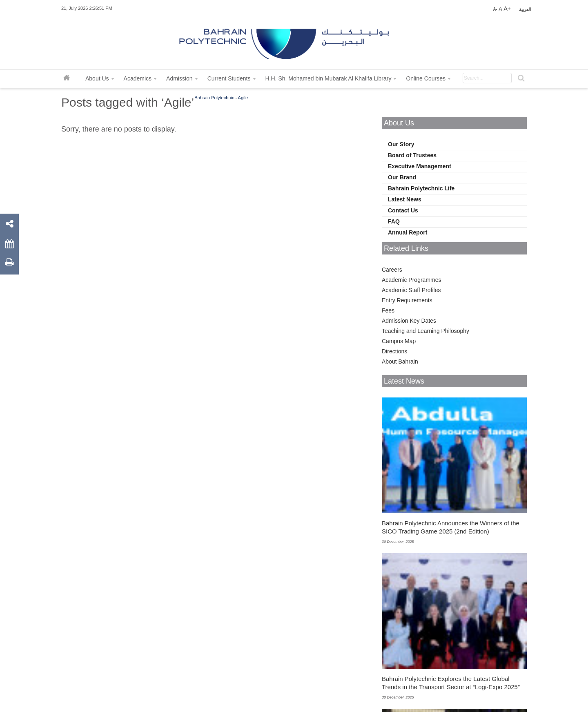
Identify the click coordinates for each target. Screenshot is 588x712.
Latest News (405, 199)
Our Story (401, 144)
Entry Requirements (407, 300)
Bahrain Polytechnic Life (421, 188)
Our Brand (402, 177)
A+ (507, 9)
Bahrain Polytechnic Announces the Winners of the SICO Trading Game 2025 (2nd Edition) (451, 527)
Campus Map (399, 341)
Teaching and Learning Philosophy (425, 331)
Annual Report (408, 232)
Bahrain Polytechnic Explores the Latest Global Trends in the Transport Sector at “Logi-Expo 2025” (451, 683)
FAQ (394, 221)
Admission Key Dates (409, 321)
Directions (394, 351)
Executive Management (420, 166)
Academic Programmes (412, 280)
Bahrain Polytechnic (214, 98)
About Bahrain (400, 362)
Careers (392, 270)
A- (495, 9)
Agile (243, 98)
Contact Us (403, 210)
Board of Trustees (412, 155)
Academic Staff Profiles (411, 290)
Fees (388, 310)
